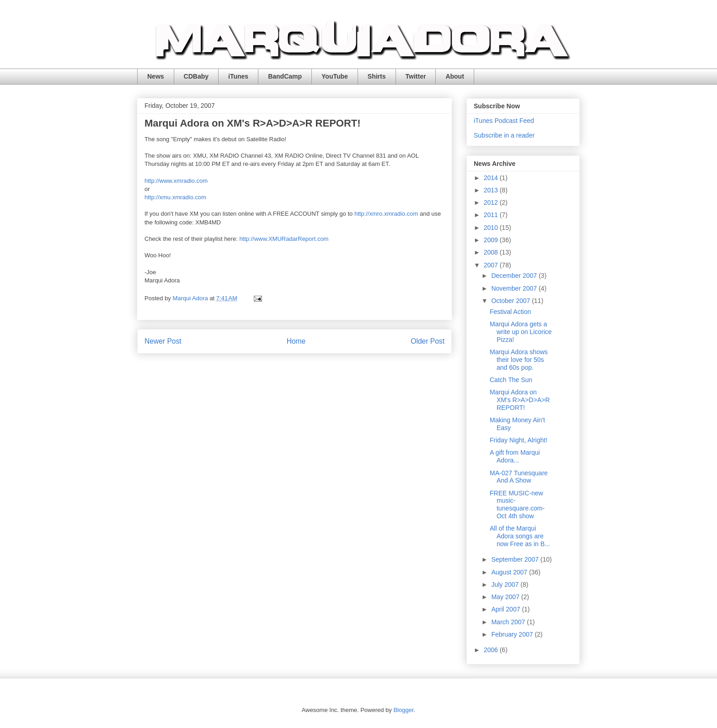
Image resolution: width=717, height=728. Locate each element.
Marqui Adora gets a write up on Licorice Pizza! (521, 332)
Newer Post (163, 341)
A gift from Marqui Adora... (515, 456)
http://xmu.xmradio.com (175, 197)
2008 (492, 252)
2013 (492, 190)
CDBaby (196, 76)
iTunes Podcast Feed (504, 121)
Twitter (416, 76)
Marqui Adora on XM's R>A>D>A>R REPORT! (520, 400)
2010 (492, 228)
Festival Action (510, 312)
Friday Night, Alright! (519, 440)
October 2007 (511, 301)
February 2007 (513, 634)
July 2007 (506, 585)
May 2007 (506, 597)
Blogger (403, 710)
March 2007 (509, 622)
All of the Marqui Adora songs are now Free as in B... (520, 536)
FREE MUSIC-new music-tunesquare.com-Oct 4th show (517, 505)
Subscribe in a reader (504, 135)
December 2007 (515, 276)
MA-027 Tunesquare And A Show (519, 477)
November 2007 (515, 288)
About (455, 76)
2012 (492, 202)
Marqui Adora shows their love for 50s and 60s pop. (519, 360)
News (156, 76)
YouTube (335, 76)
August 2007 (510, 572)
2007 (492, 265)
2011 (492, 215)
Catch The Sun (511, 380)
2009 (492, 240)
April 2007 (506, 609)
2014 (492, 178)
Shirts (377, 76)
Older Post (428, 341)
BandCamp (285, 76)
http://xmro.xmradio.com (386, 214)
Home (296, 341)
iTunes (238, 76)
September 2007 (516, 559)
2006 (492, 650)
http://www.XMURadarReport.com (284, 239)
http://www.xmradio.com (176, 181)
